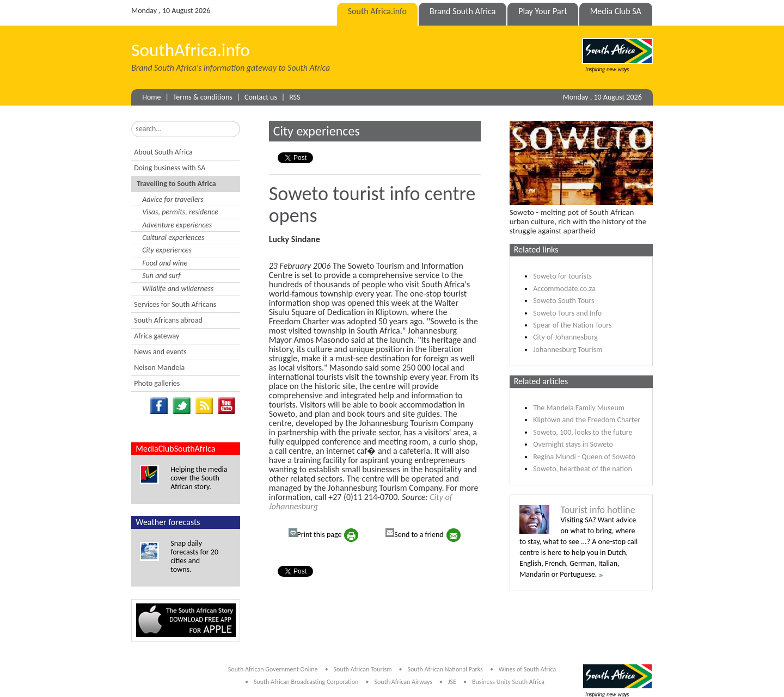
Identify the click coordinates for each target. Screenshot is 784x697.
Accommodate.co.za (564, 289)
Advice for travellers (173, 199)
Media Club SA (616, 11)
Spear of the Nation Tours (572, 325)
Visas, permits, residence (180, 212)
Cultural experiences (173, 238)
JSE (452, 682)
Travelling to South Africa (176, 184)
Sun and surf (161, 276)
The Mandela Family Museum (579, 408)
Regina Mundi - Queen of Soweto (584, 457)
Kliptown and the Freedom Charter (587, 420)
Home (151, 97)
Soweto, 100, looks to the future (583, 432)
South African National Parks (445, 669)
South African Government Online (273, 669)
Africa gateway (157, 336)
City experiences (167, 250)
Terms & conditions (203, 97)
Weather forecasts (168, 522)
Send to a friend (414, 534)
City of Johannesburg (565, 337)
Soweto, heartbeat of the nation (583, 469)
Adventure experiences (177, 225)
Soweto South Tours (563, 301)
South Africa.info (377, 11)
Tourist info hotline (598, 510)
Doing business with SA (170, 168)
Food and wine (165, 263)
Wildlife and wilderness (178, 289)
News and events (160, 352)
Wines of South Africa (527, 669)
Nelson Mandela (159, 368)
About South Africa (163, 152)
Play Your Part (543, 11)
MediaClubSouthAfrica (175, 449)
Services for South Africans (175, 304)
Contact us (261, 97)
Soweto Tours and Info (567, 313)
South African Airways (404, 682)
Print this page (315, 534)
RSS (295, 97)
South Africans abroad (168, 320)
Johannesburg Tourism (568, 350)
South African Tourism (364, 669)
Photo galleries (157, 383)
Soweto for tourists (562, 276)
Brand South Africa (463, 11)
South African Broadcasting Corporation (306, 682)
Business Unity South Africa (508, 682)
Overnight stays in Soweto (573, 444)
